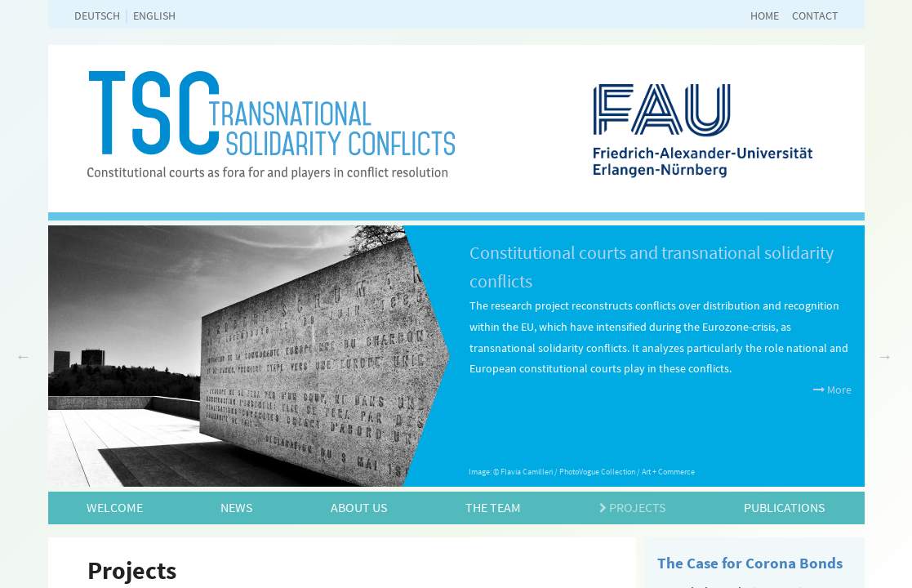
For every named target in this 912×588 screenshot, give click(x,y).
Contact (815, 16)
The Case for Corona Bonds (750, 563)
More (832, 390)
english (154, 16)
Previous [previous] (24, 356)
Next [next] (885, 356)
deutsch (97, 16)
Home (765, 16)
